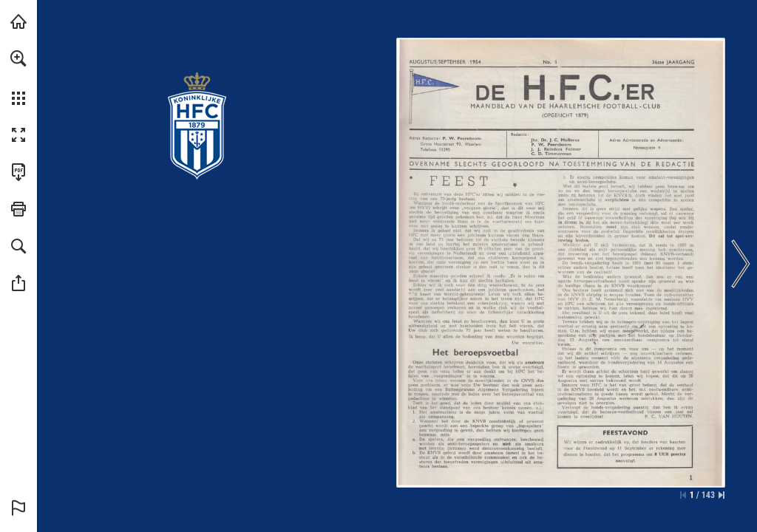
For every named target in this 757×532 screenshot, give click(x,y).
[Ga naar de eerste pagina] (683, 495)
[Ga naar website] (553, 149)
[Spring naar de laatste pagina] (722, 495)
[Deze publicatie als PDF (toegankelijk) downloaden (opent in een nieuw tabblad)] (18, 172)
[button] (18, 58)
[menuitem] (18, 78)
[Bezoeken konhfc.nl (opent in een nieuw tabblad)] (18, 21)
